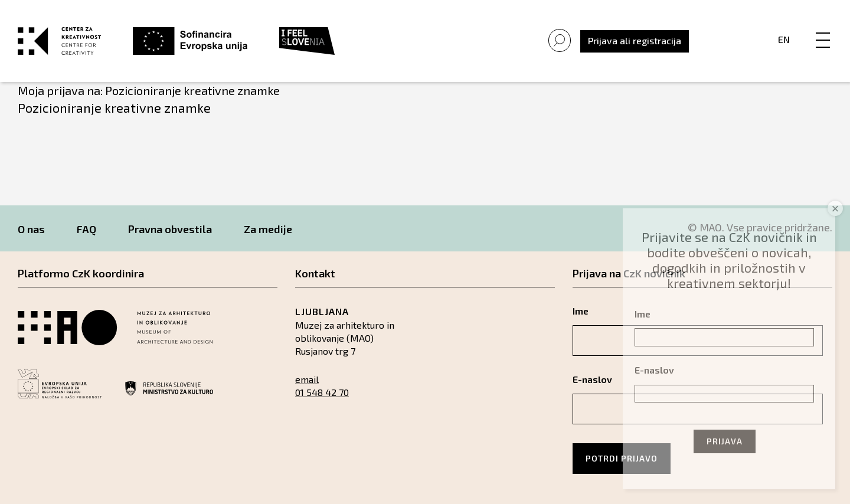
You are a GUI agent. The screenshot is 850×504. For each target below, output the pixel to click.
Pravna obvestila (170, 229)
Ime (643, 314)
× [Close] (836, 209)
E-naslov (654, 370)
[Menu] (823, 28)
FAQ (86, 229)
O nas (31, 229)
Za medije (268, 229)
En (784, 39)
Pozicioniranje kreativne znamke (114, 107)
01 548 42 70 (322, 392)
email (307, 379)
